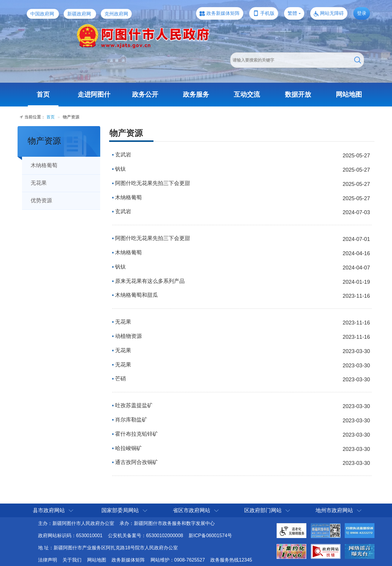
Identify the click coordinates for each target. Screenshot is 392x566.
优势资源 (41, 200)
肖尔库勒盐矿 (131, 420)
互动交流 (247, 94)
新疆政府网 (79, 14)
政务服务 (196, 94)
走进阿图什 (94, 94)
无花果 (39, 183)
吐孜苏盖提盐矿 (134, 405)
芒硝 (120, 379)
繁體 (292, 13)
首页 (43, 94)
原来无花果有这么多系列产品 (150, 281)
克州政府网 (116, 14)
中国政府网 (42, 14)
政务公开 (145, 94)
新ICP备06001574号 (210, 536)
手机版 (267, 13)
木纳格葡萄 (44, 165)
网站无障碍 (332, 13)
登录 (362, 13)
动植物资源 (128, 336)
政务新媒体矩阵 (223, 13)
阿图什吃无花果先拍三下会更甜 (153, 183)
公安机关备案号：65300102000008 (146, 536)
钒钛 (120, 169)
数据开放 (298, 94)
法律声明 (48, 560)
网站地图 (349, 94)
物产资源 (44, 141)
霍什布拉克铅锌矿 (137, 434)
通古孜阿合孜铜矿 (137, 462)
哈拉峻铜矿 (128, 448)
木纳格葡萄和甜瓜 (137, 295)
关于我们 (72, 560)
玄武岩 (123, 155)
